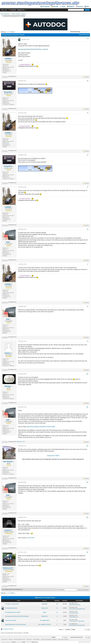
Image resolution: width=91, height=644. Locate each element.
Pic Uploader (46, 6)
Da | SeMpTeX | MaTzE (45, 624)
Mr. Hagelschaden (45, 620)
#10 (87, 374)
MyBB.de (14, 642)
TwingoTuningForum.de (19, 639)
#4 (88, 155)
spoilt (45, 612)
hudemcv (8, 353)
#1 (88, 38)
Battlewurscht (8, 568)
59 (57, 604)
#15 (87, 552)
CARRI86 (8, 59)
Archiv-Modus (36, 639)
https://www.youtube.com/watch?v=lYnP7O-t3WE (41, 427)
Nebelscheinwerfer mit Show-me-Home (15, 624)
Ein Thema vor (18, 589)
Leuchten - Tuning (20, 14)
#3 (88, 113)
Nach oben (29, 639)
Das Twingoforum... (6, 14)
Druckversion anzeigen (8, 629)
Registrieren (21, 10)
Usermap (56, 6)
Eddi (8, 242)
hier (58, 459)
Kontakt (10, 639)
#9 (88, 341)
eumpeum (8, 530)
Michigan (8, 386)
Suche (63, 6)
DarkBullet (45, 604)
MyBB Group (35, 642)
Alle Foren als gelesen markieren (49, 639)
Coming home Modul (11, 620)
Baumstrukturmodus (84, 35)
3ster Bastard (8, 462)
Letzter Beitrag (72, 605)
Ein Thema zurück (8, 589)
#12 (87, 446)
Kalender (80, 6)
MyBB (24, 642)
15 (57, 612)
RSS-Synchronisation (63, 639)
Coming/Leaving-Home (11, 608)
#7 (88, 264)
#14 (87, 517)
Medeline (78, 605)
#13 (87, 482)
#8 (88, 306)
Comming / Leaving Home (12, 604)
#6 (88, 229)
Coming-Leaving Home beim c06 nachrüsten (17, 616)
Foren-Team (4, 639)
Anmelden (13, 10)
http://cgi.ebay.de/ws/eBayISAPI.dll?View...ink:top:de (33, 49)
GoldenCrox (45, 616)
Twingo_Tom (45, 608)
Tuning (13, 14)
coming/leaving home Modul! (13, 612)
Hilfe (88, 6)
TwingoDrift (8, 92)
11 (57, 608)
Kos (24, 442)
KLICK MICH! (31, 538)
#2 (88, 81)
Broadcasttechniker (81, 609)
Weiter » (13, 32)
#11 (87, 407)
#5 (88, 187)
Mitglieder (72, 6)
